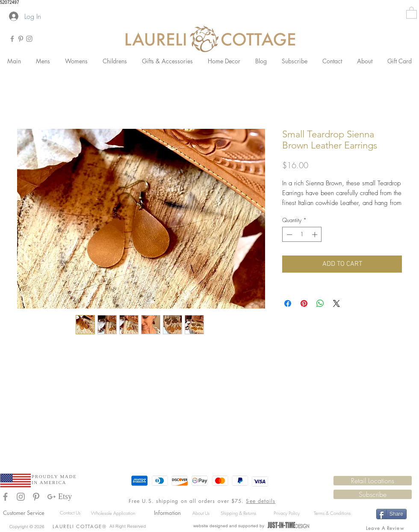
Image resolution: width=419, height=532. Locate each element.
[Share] (391, 514)
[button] (412, 12)
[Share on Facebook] (288, 303)
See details (261, 501)
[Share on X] (336, 303)
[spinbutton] (302, 235)
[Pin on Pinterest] (304, 303)
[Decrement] (289, 235)
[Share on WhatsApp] (320, 303)
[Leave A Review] (386, 528)
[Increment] (316, 235)
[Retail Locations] (373, 481)
